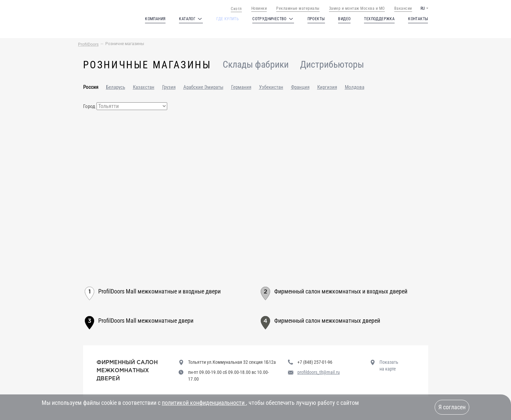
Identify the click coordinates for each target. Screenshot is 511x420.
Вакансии (403, 8)
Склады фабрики (256, 65)
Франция (300, 87)
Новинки (259, 8)
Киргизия (327, 87)
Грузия (169, 87)
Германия (241, 87)
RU (423, 8)
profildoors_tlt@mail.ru (319, 372)
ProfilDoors (88, 44)
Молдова (355, 87)
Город (89, 106)
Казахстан (144, 87)
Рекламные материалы (298, 8)
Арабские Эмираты (203, 87)
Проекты (316, 19)
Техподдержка (379, 19)
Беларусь (116, 87)
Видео (344, 19)
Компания (155, 19)
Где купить (228, 19)
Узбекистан (271, 87)
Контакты (418, 19)
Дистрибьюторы (332, 65)
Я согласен (452, 407)
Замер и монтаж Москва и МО (357, 8)
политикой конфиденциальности (204, 403)
